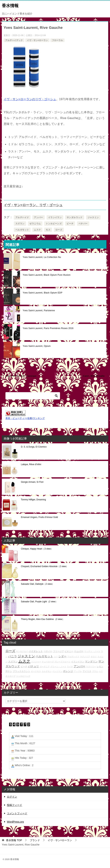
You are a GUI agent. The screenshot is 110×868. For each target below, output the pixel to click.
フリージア (59, 651)
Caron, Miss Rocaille (94, 376)
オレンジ (68, 671)
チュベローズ (48, 662)
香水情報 (10, 5)
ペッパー (79, 651)
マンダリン (91, 661)
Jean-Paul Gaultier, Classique (21, 376)
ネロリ (94, 657)
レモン (100, 666)
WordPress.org (15, 822)
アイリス (87, 671)
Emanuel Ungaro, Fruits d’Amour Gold (39, 517)
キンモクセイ (22, 651)
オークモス (36, 671)
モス (48, 230)
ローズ (59, 230)
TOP (14, 840)
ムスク (37, 230)
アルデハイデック (14, 40)
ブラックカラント (21, 671)
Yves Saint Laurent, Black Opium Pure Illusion (47, 275)
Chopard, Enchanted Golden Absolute (45, 566)
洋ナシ (9, 671)
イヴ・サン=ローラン (37, 40)
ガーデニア (45, 667)
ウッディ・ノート (92, 651)
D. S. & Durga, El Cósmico (34, 447)
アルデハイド (22, 217)
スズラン (20, 224)
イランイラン (55, 217)
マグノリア (85, 657)
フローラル (57, 40)
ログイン (12, 797)
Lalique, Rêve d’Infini (31, 464)
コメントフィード (17, 813)
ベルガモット (22, 230)
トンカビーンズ (54, 224)
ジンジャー (36, 662)
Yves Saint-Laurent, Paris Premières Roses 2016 (48, 328)
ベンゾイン (57, 671)
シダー (62, 656)
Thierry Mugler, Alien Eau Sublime (43, 619)
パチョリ (33, 666)
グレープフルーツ (62, 662)
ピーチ (70, 224)
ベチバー (83, 224)
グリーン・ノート (58, 667)
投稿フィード (15, 805)
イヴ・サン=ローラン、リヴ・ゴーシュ (33, 205)
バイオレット (36, 651)
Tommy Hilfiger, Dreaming (33, 500)
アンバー (39, 217)
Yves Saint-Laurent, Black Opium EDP (43, 293)
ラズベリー (91, 667)
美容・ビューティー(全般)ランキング (25, 418)
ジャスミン (93, 217)
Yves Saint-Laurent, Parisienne (39, 311)
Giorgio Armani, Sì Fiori (32, 482)
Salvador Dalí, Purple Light (39, 602)
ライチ (70, 667)
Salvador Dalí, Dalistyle (37, 584)
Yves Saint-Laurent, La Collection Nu (42, 257)
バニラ (13, 656)
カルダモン (47, 671)
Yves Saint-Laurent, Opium (37, 346)
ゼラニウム (35, 224)
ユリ (56, 657)
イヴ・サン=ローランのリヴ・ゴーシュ (30, 99)
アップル (78, 671)
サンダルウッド (75, 217)
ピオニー (69, 651)
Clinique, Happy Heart (37, 549)
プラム (95, 671)
